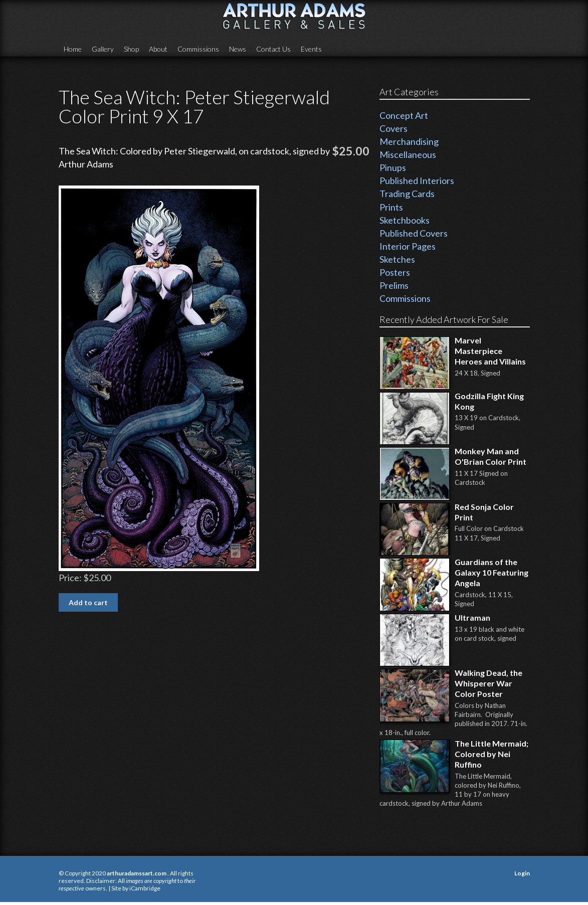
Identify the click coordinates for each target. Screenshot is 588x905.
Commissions (198, 49)
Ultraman (472, 617)
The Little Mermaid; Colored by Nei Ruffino (492, 754)
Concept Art (404, 115)
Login (522, 873)
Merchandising (409, 141)
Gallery (103, 49)
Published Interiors (417, 180)
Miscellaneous (408, 154)
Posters (395, 272)
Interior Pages (408, 246)
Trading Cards (407, 194)
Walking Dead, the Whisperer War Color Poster (488, 683)
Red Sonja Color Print (484, 512)
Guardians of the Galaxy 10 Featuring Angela (492, 572)
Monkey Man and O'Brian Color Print (491, 456)
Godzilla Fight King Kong (489, 401)
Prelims (394, 285)
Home (73, 49)
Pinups (393, 167)
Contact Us (273, 49)
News (238, 49)
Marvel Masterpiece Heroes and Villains (490, 351)
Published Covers (414, 233)
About (158, 49)
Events (311, 49)
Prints (391, 207)
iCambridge (145, 888)
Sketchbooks (405, 220)
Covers (394, 128)
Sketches (397, 259)
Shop (131, 49)
